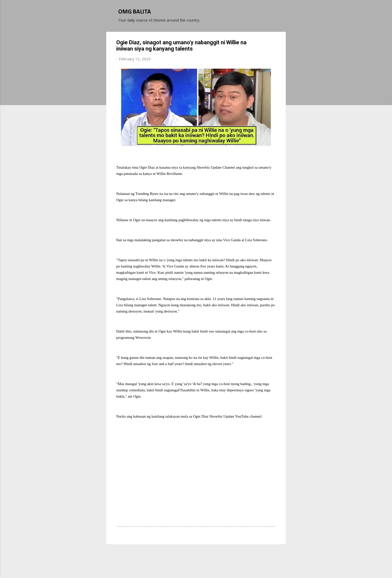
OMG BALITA (135, 12)
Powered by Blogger (196, 555)
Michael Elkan (208, 565)
